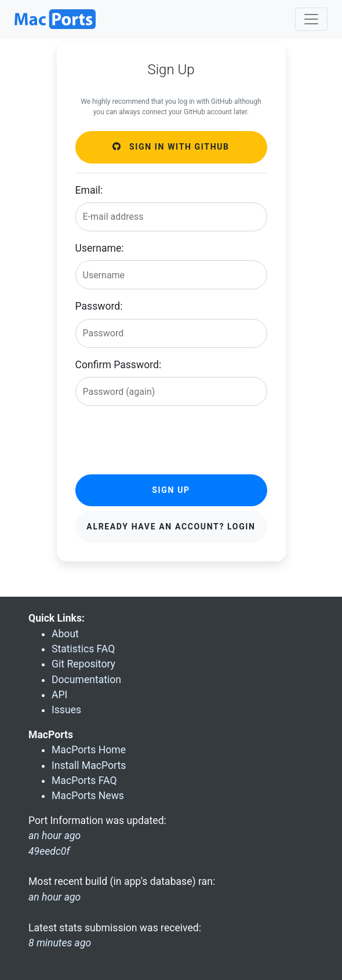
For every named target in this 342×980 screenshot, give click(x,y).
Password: (99, 306)
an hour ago (54, 897)
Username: (100, 248)
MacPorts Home (89, 750)
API (59, 695)
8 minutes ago (60, 943)
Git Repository (83, 664)
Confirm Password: (119, 365)
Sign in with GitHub (171, 147)
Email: (89, 190)
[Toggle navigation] (311, 19)
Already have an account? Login (171, 527)
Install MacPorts (89, 765)
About (65, 634)
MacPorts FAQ (84, 781)
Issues (66, 710)
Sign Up (171, 490)
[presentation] (163, 438)
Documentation (86, 680)
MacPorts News (88, 796)
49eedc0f (49, 851)
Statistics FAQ (83, 649)
